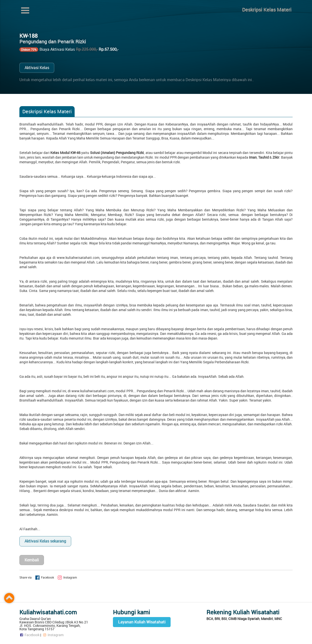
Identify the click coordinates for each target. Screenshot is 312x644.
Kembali (32, 560)
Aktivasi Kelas (37, 68)
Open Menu (25, 10)
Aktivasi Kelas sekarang (45, 541)
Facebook (29, 635)
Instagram (53, 635)
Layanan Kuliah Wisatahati (142, 622)
